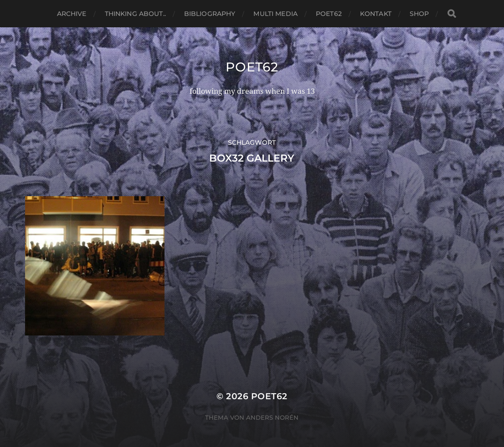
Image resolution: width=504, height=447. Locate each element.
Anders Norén (272, 417)
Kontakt (376, 14)
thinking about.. (135, 14)
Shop (419, 14)
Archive (72, 14)
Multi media (275, 14)
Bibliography (210, 14)
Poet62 (329, 14)
